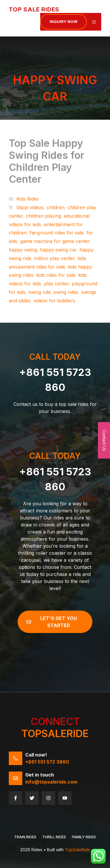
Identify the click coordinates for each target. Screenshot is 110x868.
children (56, 207)
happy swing (23, 250)
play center (56, 284)
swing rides (66, 292)
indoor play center (54, 258)
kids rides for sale (56, 275)
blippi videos (30, 207)
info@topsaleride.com (51, 782)
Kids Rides (28, 199)
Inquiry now (64, 21)
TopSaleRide (77, 850)
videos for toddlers (54, 301)
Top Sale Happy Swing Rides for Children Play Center (46, 161)
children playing (43, 216)
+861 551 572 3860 (47, 762)
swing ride (40, 292)
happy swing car (58, 250)
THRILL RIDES (54, 837)
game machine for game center (55, 241)
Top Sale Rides (34, 9)
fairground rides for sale (57, 233)
